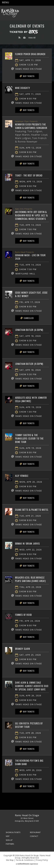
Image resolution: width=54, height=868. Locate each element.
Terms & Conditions (25, 860)
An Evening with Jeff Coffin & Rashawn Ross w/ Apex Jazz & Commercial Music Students (31, 215)
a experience (27, 864)
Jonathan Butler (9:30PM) (29, 364)
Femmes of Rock (23, 615)
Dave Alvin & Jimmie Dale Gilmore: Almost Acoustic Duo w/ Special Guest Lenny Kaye (32, 686)
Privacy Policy (42, 860)
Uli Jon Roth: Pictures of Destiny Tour (29, 725)
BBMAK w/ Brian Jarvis (27, 544)
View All (32, 38)
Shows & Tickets (13, 832)
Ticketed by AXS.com (24, 32)
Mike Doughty (23, 88)
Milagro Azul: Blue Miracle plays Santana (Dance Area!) (30, 579)
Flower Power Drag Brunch (30, 54)
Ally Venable (22, 476)
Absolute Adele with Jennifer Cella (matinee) (31, 399)
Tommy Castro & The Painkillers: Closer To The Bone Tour (29, 438)
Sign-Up (9, 840)
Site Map (10, 860)
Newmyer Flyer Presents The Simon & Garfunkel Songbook (31, 126)
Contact (34, 836)
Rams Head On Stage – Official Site (10, 13)
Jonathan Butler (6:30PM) (29, 330)
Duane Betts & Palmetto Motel (32, 510)
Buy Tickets (27, 76)
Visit (8, 836)
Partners (10, 844)
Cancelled (27, 318)
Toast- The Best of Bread (29, 175)
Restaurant (35, 832)
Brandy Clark (23, 649)
